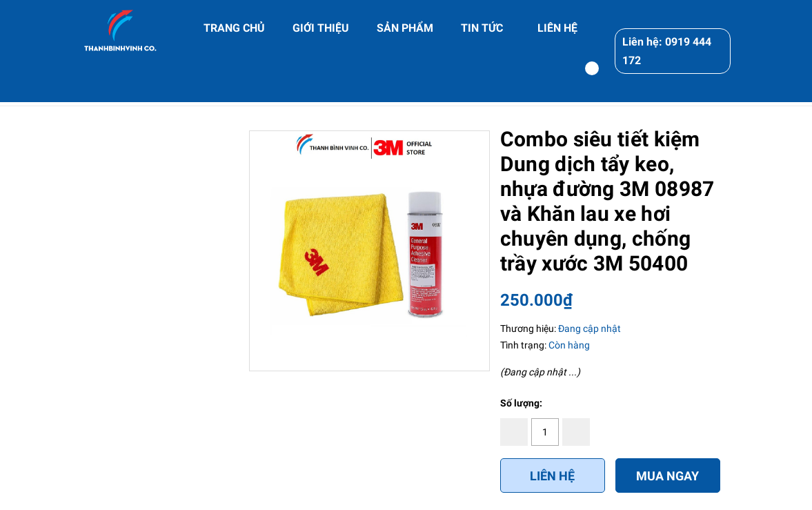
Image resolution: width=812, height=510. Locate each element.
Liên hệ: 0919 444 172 (667, 51)
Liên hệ (552, 476)
